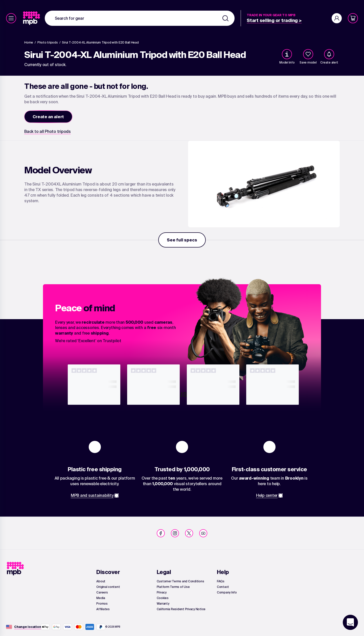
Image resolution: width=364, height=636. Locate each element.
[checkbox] (308, 54)
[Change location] (28, 627)
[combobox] (140, 18)
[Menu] (11, 18)
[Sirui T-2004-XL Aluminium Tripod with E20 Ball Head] (100, 43)
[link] (32, 18)
